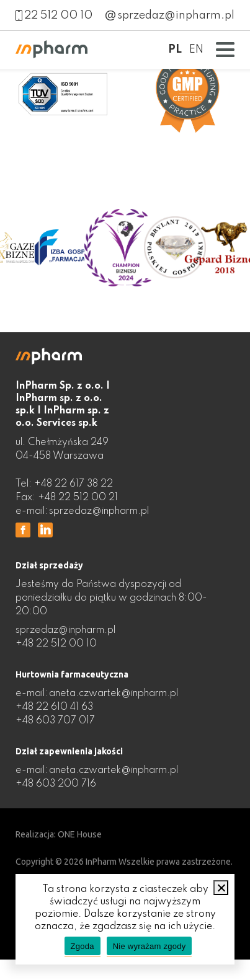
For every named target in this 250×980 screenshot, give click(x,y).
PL (175, 50)
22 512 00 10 (54, 15)
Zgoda (83, 946)
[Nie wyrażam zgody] (221, 888)
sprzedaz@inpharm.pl (170, 15)
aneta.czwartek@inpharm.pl (114, 694)
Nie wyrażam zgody (150, 946)
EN (196, 50)
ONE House (80, 834)
